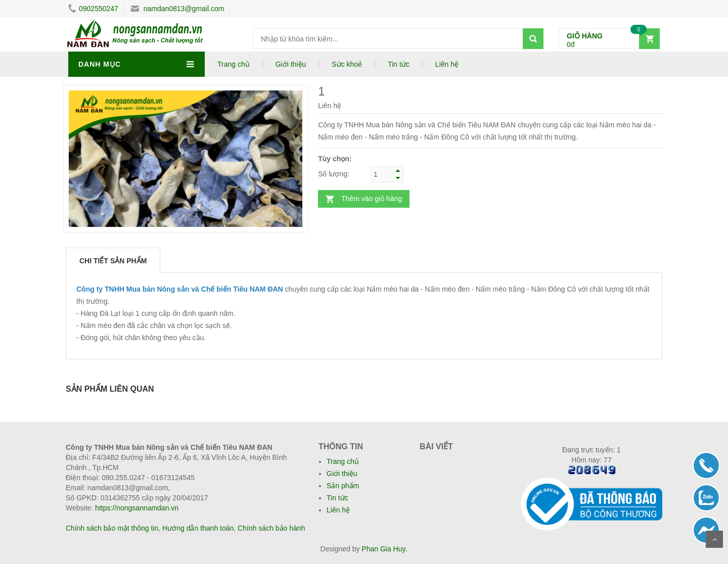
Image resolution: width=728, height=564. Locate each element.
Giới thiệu (291, 64)
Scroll (714, 539)
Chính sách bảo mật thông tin (112, 528)
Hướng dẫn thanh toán (198, 528)
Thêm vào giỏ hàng (372, 199)
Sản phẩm (343, 486)
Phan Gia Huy (383, 549)
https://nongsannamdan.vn (137, 508)
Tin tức (399, 64)
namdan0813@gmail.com (178, 9)
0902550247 (93, 9)
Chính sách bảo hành (271, 528)
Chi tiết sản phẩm (113, 261)
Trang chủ (234, 64)
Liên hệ (447, 64)
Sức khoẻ (347, 64)
